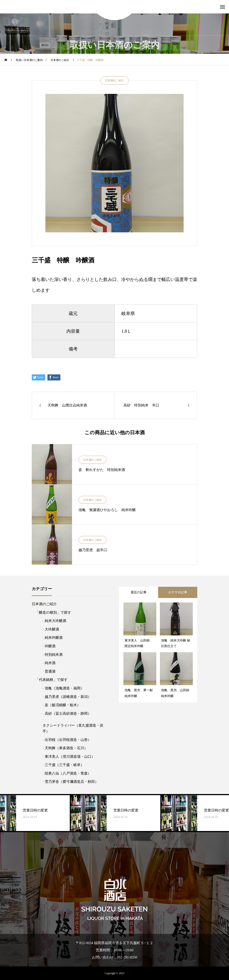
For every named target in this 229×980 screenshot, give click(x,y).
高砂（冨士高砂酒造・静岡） (68, 713)
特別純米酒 (54, 655)
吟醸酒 (50, 646)
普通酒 (50, 671)
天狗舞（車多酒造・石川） (66, 748)
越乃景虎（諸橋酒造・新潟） (68, 697)
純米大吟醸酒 (55, 621)
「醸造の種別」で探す (53, 612)
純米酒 (50, 663)
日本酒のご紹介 (114, 80)
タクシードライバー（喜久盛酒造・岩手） (73, 728)
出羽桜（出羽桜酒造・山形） (68, 740)
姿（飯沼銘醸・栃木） (63, 705)
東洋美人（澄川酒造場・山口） (70, 757)
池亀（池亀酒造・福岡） (64, 688)
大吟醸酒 (52, 629)
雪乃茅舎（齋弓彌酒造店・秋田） (72, 782)
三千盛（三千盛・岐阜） (64, 765)
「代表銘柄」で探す (51, 680)
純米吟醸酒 (54, 638)
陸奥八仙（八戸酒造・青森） (68, 773)
